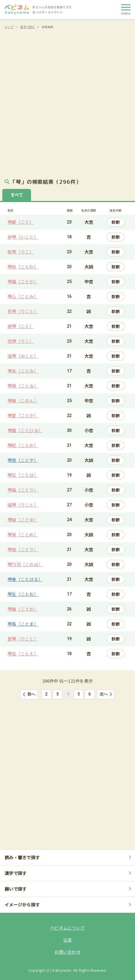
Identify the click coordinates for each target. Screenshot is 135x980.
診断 (116, 222)
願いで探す (69, 889)
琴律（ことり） (23, 549)
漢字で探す (27, 27)
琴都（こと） (21, 222)
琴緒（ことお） (23, 609)
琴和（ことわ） (23, 267)
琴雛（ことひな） (25, 430)
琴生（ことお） (23, 594)
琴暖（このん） (23, 401)
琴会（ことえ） (23, 654)
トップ (9, 27)
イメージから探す (69, 905)
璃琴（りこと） (23, 505)
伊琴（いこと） (23, 237)
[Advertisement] (67, 102)
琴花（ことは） (23, 475)
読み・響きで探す (69, 857)
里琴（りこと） (23, 639)
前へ (29, 694)
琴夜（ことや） (23, 460)
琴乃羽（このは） (25, 564)
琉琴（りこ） (21, 341)
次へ (106, 694)
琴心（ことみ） (23, 296)
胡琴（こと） (21, 326)
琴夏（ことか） (23, 415)
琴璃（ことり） (23, 490)
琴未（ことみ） (23, 371)
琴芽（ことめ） (23, 535)
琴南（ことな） (23, 386)
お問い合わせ (67, 952)
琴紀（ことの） (23, 445)
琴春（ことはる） (25, 579)
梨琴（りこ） (21, 252)
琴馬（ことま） (23, 624)
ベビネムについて (67, 928)
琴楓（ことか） (23, 281)
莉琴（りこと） (23, 311)
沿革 (68, 940)
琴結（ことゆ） (23, 520)
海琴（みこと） (23, 356)
